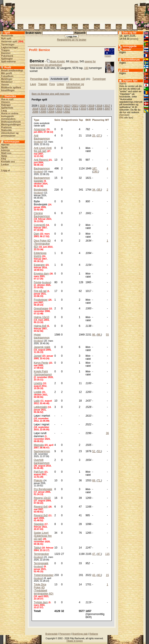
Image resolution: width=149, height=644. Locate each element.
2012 (67, 109)
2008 (99, 109)
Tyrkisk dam (41, 602)
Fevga (37, 282)
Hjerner (5, 145)
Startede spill (78, 79)
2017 (107, 106)
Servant (124, 115)
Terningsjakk (41, 563)
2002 (67, 112)
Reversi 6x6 (41, 507)
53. (99, 451)
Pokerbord (7, 56)
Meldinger (7, 79)
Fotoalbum (7, 76)
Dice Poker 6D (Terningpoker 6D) (42, 244)
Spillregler (7, 59)
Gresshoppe (41, 308)
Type (37, 120)
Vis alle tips (126, 118)
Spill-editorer (9, 61)
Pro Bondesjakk (43, 489)
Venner (5, 85)
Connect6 (39, 225)
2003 (59, 112)
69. (94, 480)
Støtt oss (6, 153)
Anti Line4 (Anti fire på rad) (43, 150)
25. (94, 136)
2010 (83, 109)
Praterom (6, 127)
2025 (43, 106)
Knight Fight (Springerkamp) (43, 373)
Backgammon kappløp (42, 179)
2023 (59, 106)
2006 (35, 112)
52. (94, 451)
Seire (57, 120)
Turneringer (8, 44)
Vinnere (5, 102)
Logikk (38, 392)
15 (107, 575)
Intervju (5, 150)
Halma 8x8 (40, 326)
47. (94, 554)
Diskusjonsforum (11, 122)
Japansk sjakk (42, 347)
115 (107, 554)
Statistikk (6, 130)
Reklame (94, 634)
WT (107, 120)
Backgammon (42, 169)
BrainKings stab (80, 634)
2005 (43, 112)
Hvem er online (10, 113)
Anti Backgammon (42, 137)
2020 (83, 106)
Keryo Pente (41, 363)
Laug (4, 111)
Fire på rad (40, 291)
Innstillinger (8, 90)
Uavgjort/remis (69, 120)
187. (95, 169)
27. (99, 136)
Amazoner (40, 129)
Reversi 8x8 (41, 515)
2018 (99, 106)
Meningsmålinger (11, 124)
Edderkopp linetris (40, 255)
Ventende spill (9, 41)
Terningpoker (41, 554)
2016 (35, 109)
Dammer (6, 53)
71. (99, 480)
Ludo (37, 401)
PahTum (39, 472)
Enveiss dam (41, 274)
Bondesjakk (41, 190)
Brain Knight (57, 61)
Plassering (98, 120)
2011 (75, 109)
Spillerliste (7, 108)
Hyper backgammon (42, 336)
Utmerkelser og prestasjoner (10, 134)
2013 (59, 109)
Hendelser (7, 82)
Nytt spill (6, 38)
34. (94, 190)
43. (94, 575)
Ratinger (6, 105)
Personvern (65, 634)
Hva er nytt (7, 99)
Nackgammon (42, 451)
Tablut (37, 548)
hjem (123, 83)
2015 (43, 109)
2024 (51, 106)
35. (99, 190)
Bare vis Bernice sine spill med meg (51, 94)
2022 (67, 106)
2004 (51, 112)
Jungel (38, 356)
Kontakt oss (8, 162)
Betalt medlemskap (12, 70)
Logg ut (5, 170)
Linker (61, 84)
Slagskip (39, 524)
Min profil (7, 73)
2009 (91, 109)
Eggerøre (39, 265)
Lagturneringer (10, 47)
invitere (39, 142)
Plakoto (38, 480)
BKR (88, 120)
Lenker (5, 164)
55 (107, 335)
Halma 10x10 (42, 317)
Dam (37, 234)
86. (94, 335)
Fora (52, 84)
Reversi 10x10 (42, 498)
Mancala (39, 445)
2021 (75, 106)
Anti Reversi (41, 160)
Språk (4, 147)
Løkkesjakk (40, 407)
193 (86, 68)
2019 (91, 106)
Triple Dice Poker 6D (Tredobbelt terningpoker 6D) (44, 589)
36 (107, 433)
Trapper (5, 50)
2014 (51, 109)
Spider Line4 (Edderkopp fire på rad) (43, 536)
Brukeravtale (51, 634)
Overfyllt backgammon (42, 462)
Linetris (38, 383)
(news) (108, 56)
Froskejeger (41, 300)
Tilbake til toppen (74, 641)
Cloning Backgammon (42, 215)
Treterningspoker (44, 575)
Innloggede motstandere (8, 118)
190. (96, 172)
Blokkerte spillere (11, 87)
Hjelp (4, 156)
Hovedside (7, 36)
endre (134, 39)
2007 (107, 109)
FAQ (4, 159)
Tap (81, 120)
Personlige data (39, 79)
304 (21, 41)
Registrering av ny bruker (72, 40)
